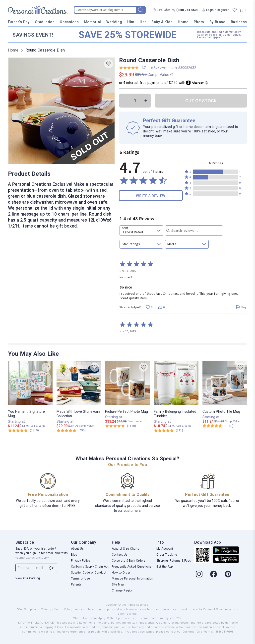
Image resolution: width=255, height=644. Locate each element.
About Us (77, 549)
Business (239, 22)
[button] (216, 172)
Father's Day (19, 22)
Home (183, 22)
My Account (165, 549)
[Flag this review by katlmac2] (241, 307)
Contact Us (120, 555)
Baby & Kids (162, 22)
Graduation (45, 22)
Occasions (69, 22)
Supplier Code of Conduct (89, 573)
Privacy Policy (81, 561)
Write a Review (151, 196)
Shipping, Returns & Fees (174, 561)
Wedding (114, 22)
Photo (199, 22)
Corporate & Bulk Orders (129, 561)
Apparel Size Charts (126, 549)
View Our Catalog (28, 578)
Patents (76, 585)
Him (131, 22)
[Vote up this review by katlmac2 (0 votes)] (149, 307)
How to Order (121, 573)
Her (143, 22)
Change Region (123, 590)
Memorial (93, 22)
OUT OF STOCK (201, 101)
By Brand (217, 22)
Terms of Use (80, 579)
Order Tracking (167, 555)
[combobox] (141, 231)
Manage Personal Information (132, 579)
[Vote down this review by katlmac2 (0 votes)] (161, 307)
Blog (74, 555)
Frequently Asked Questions (132, 567)
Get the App (164, 567)
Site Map (118, 585)
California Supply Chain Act (90, 567)
